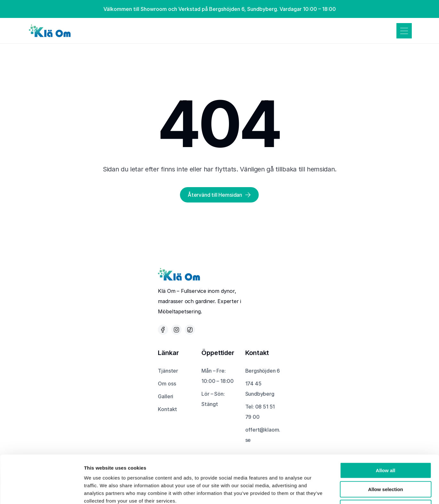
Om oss (167, 384)
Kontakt (167, 409)
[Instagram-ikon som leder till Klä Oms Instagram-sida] (176, 330)
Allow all (386, 426)
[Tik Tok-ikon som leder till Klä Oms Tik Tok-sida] (190, 330)
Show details (336, 491)
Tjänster (168, 371)
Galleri (166, 396)
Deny (386, 463)
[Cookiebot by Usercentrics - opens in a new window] (41, 492)
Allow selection (385, 445)
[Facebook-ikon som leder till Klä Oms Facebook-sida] (163, 330)
